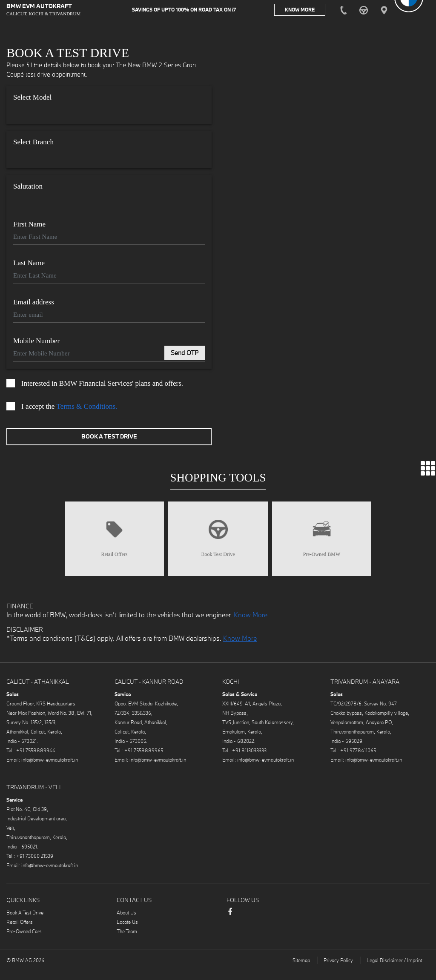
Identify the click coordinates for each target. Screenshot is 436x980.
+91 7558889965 (144, 761)
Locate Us (127, 933)
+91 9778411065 (358, 761)
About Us (126, 923)
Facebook (230, 926)
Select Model (32, 99)
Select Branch (33, 144)
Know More (251, 626)
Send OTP (185, 354)
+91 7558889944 (36, 761)
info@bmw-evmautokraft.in (50, 770)
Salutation (28, 188)
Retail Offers (20, 933)
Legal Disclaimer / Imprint (394, 971)
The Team (127, 942)
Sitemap (301, 971)
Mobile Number (36, 342)
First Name (29, 226)
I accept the (62, 408)
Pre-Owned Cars (24, 942)
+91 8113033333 (249, 761)
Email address (34, 304)
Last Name (29, 265)
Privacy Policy (338, 971)
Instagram (247, 923)
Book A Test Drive (109, 438)
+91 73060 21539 (35, 867)
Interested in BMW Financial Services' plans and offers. (95, 385)
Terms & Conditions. (87, 408)
